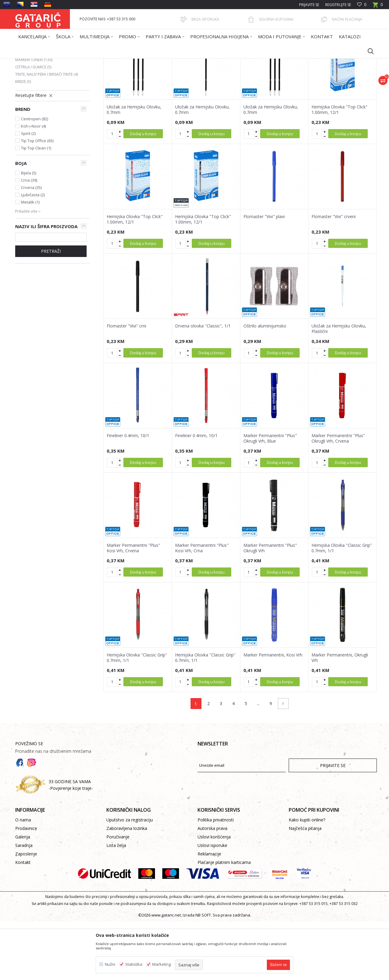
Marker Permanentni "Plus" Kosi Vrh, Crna (202, 607)
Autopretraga (197, 84)
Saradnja (24, 904)
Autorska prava (212, 887)
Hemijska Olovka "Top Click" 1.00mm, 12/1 (339, 168)
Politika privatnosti (216, 878)
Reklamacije (209, 912)
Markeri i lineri (34, 118)
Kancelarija (97, 62)
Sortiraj (225, 84)
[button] (368, 51)
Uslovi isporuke (212, 904)
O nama (23, 878)
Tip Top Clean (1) (36, 207)
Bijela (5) (29, 231)
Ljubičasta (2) (33, 253)
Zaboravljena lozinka (127, 887)
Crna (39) (29, 239)
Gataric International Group (39, 62)
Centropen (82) (34, 177)
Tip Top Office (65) (37, 199)
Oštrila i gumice (33, 126)
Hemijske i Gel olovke (38, 111)
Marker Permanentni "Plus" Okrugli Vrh (270, 607)
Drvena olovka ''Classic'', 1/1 (203, 385)
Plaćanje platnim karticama (224, 921)
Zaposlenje (26, 912)
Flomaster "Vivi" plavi (264, 275)
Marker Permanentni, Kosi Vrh (273, 714)
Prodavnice (26, 887)
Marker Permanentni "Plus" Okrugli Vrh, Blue (270, 497)
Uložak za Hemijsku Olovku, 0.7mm (134, 168)
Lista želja (116, 904)
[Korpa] (378, 7)
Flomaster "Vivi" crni (126, 385)
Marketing (162, 964)
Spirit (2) (28, 192)
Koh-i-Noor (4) (33, 185)
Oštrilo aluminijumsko (265, 385)
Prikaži (291, 84)
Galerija (23, 895)
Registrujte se (338, 5)
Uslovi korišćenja (214, 895)
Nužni (110, 964)
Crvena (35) (31, 246)
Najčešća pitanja (305, 887)
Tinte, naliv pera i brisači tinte (46, 133)
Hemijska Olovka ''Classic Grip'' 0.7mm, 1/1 (342, 607)
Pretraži (51, 310)
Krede (23, 140)
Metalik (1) (30, 261)
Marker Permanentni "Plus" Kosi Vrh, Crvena (133, 607)
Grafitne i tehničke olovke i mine (49, 104)
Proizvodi (75, 62)
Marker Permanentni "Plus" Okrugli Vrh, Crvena (338, 497)
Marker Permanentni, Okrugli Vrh (340, 716)
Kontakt (23, 921)
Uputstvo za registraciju (130, 878)
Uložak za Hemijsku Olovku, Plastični (339, 387)
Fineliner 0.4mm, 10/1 (128, 494)
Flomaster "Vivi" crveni (334, 275)
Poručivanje (118, 895)
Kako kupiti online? (307, 878)
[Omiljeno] (362, 5)
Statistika (134, 964)
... (258, 762)
